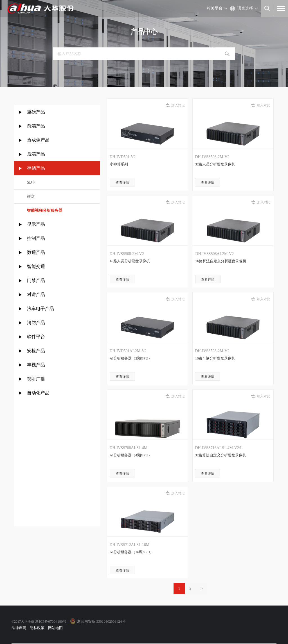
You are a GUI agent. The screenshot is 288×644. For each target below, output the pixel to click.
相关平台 (215, 8)
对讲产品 (36, 294)
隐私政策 (37, 628)
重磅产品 (36, 112)
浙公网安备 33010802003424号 (101, 621)
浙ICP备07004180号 (51, 621)
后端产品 (36, 154)
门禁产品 (36, 280)
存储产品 (36, 168)
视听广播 (36, 379)
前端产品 (36, 126)
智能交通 (36, 266)
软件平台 (36, 337)
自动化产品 (38, 393)
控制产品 (37, 238)
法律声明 (19, 628)
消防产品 (36, 323)
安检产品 (36, 351)
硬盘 (31, 196)
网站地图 (55, 628)
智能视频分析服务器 (45, 211)
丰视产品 (36, 365)
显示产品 (36, 224)
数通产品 (36, 252)
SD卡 (31, 182)
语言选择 (245, 8)
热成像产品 (38, 140)
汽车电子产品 (40, 309)
